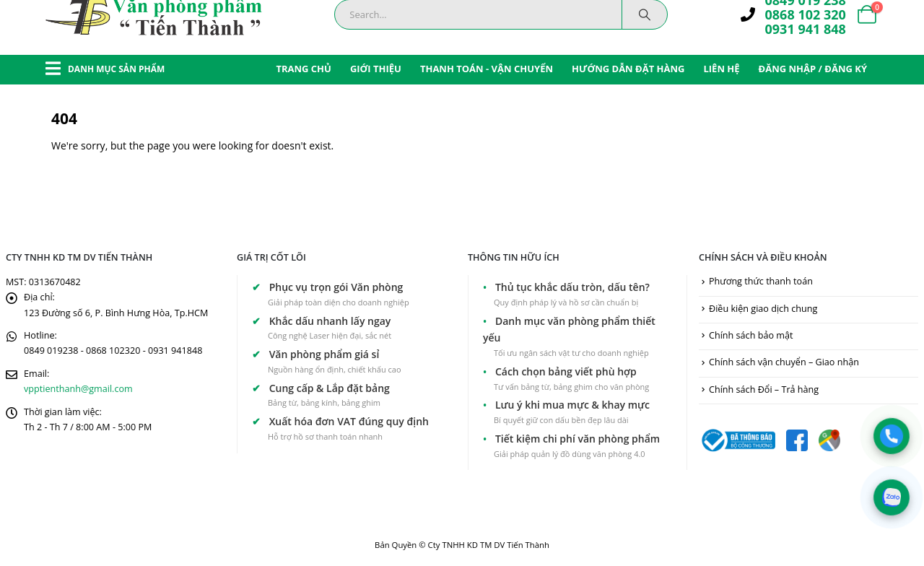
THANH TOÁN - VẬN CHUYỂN (487, 69)
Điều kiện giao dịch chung (763, 309)
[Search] (645, 14)
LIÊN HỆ (721, 69)
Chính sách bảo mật (751, 335)
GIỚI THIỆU (376, 69)
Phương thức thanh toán (761, 281)
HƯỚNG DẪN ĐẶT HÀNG (628, 69)
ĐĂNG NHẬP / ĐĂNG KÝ (813, 69)
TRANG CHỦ (304, 69)
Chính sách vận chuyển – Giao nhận (784, 362)
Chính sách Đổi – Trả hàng (764, 389)
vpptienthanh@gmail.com (78, 389)
